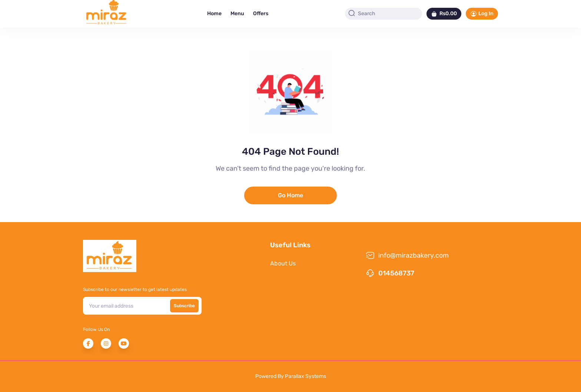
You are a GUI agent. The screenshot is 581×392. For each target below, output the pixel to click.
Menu (237, 14)
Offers (261, 14)
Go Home (290, 195)
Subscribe (184, 306)
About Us (283, 263)
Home (214, 14)
